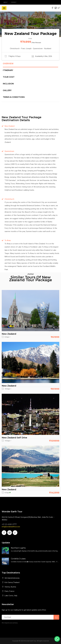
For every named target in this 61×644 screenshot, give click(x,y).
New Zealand (10, 126)
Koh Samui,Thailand (12, 582)
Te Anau (8, 240)
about (5, 2)
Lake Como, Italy (11, 596)
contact (14, 2)
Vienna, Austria (10, 587)
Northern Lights (18, 548)
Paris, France (9, 591)
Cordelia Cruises (18, 559)
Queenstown (9, 151)
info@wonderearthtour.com (11, 527)
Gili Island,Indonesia (12, 578)
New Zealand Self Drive (14, 438)
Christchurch (9, 199)
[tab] (30, 65)
